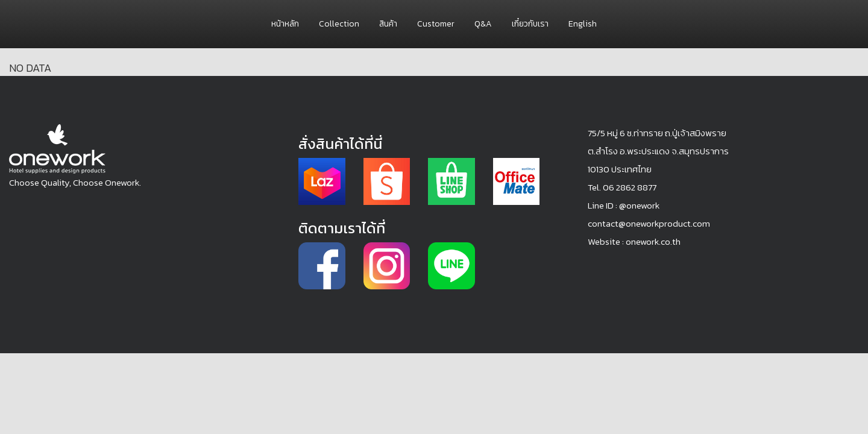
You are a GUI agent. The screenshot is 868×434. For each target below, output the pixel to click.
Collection (339, 24)
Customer (436, 24)
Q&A (483, 24)
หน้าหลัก (285, 24)
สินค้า (388, 24)
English (583, 24)
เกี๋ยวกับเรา (530, 24)
